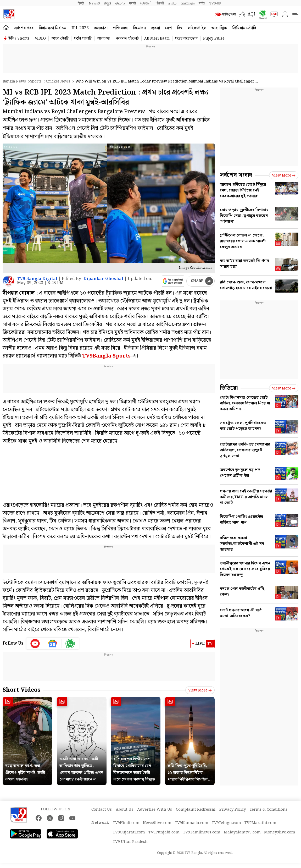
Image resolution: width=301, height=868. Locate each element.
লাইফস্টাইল (197, 28)
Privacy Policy (233, 810)
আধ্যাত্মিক (219, 28)
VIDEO (40, 39)
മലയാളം (188, 3)
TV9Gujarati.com (129, 832)
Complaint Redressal (196, 810)
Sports (36, 81)
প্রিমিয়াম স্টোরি (244, 28)
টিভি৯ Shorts (19, 39)
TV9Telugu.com (226, 823)
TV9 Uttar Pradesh (130, 842)
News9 (94, 3)
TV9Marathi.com (260, 823)
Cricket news (58, 81)
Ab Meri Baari (157, 39)
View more (200, 690)
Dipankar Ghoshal (103, 279)
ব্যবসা (155, 28)
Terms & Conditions (269, 810)
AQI (251, 14)
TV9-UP (215, 3)
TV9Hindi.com (126, 823)
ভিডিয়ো (229, 388)
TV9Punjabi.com (164, 832)
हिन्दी (81, 3)
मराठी (132, 3)
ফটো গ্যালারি (83, 39)
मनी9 (202, 3)
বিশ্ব (180, 28)
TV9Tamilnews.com (202, 832)
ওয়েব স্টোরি (60, 39)
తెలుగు (120, 3)
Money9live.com (280, 832)
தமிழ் (172, 3)
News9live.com (157, 823)
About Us (124, 810)
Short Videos (21, 690)
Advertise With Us (155, 810)
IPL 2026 (80, 28)
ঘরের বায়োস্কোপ (186, 39)
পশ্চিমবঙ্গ (120, 28)
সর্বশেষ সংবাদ (236, 175)
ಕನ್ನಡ (107, 3)
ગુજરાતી (146, 3)
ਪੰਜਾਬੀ (160, 3)
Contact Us (102, 810)
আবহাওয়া (104, 39)
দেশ (168, 28)
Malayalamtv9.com (242, 832)
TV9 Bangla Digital (37, 279)
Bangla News (14, 81)
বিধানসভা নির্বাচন (52, 28)
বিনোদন (139, 28)
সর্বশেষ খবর (24, 28)
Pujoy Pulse (214, 39)
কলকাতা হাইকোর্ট (127, 39)
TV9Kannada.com (192, 823)
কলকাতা (101, 28)
